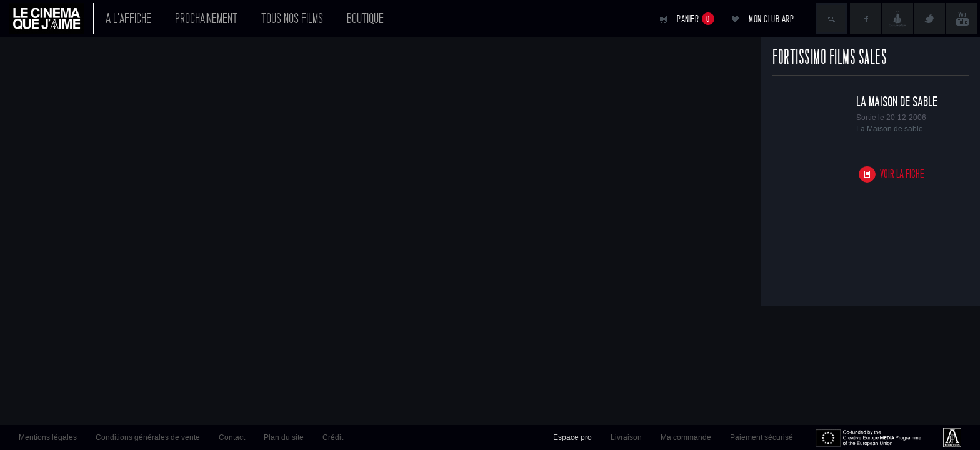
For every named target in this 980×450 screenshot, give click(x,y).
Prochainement (206, 19)
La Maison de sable (897, 102)
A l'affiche (128, 19)
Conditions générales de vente (148, 437)
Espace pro (572, 437)
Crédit (333, 437)
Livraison (626, 437)
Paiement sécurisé (762, 437)
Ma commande (686, 437)
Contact (232, 437)
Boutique (365, 19)
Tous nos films (292, 19)
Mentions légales (48, 437)
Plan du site (284, 437)
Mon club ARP (771, 19)
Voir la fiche (902, 174)
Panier (696, 19)
